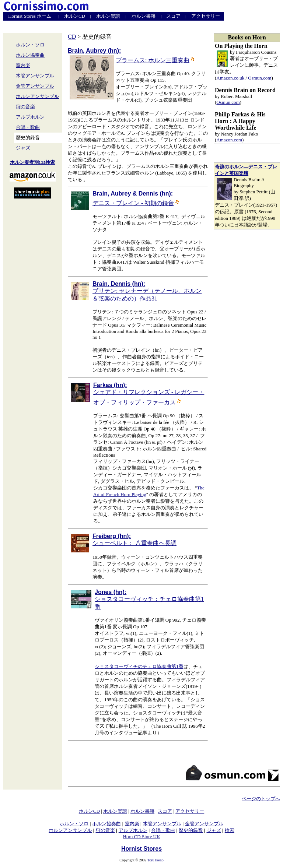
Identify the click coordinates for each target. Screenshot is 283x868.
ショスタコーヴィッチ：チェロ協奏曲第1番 (149, 599)
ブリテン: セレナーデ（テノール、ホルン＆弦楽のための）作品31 (147, 291)
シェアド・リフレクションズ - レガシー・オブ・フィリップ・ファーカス (149, 394)
